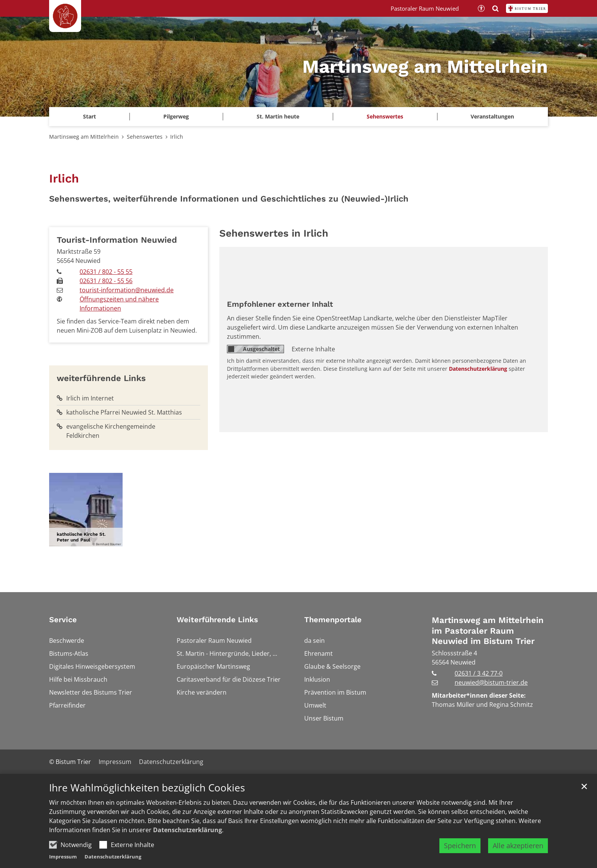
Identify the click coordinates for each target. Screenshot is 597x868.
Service (63, 620)
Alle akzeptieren (518, 846)
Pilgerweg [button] (176, 116)
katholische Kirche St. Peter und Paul (81, 537)
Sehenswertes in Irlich (274, 233)
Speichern (460, 846)
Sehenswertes (145, 137)
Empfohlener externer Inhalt (280, 304)
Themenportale (333, 620)
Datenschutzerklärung (188, 830)
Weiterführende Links (217, 620)
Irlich (177, 137)
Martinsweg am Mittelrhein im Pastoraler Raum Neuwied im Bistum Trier (488, 631)
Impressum (63, 857)
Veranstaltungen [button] (492, 116)
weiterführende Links (101, 378)
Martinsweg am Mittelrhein (84, 137)
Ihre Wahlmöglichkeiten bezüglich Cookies (147, 788)
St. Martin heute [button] (278, 116)
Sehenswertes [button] (385, 116)
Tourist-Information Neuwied (117, 240)
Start (89, 116)
